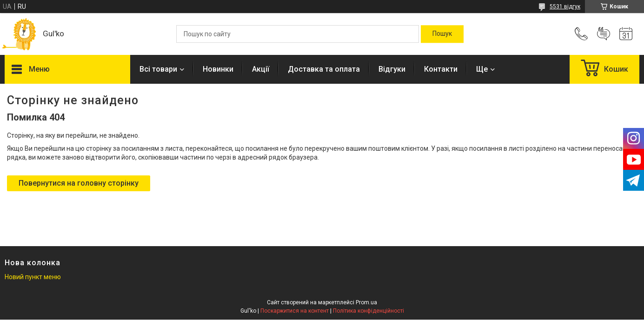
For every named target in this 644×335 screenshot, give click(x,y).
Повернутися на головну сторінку (79, 183)
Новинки (218, 69)
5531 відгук (565, 7)
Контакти (441, 69)
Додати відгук (604, 34)
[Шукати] (442, 34)
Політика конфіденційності (368, 311)
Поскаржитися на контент (295, 311)
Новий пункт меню (33, 277)
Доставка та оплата (324, 69)
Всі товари (158, 69)
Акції (261, 69)
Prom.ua (366, 302)
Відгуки (392, 69)
